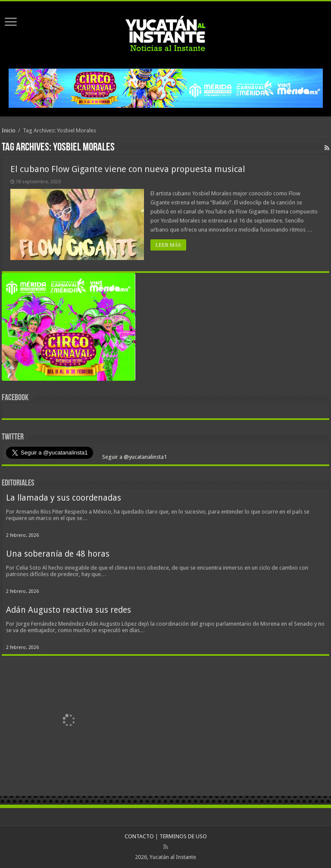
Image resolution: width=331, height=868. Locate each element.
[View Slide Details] (69, 329)
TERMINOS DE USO (183, 836)
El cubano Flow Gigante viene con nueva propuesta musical (128, 169)
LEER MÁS (168, 245)
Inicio (9, 130)
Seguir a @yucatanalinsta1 (134, 457)
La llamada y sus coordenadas (64, 498)
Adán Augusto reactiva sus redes (69, 610)
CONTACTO (139, 836)
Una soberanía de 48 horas (58, 554)
